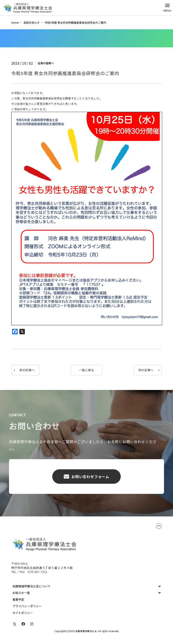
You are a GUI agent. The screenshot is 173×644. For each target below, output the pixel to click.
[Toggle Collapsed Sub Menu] (86, 586)
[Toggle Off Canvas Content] (167, 8)
